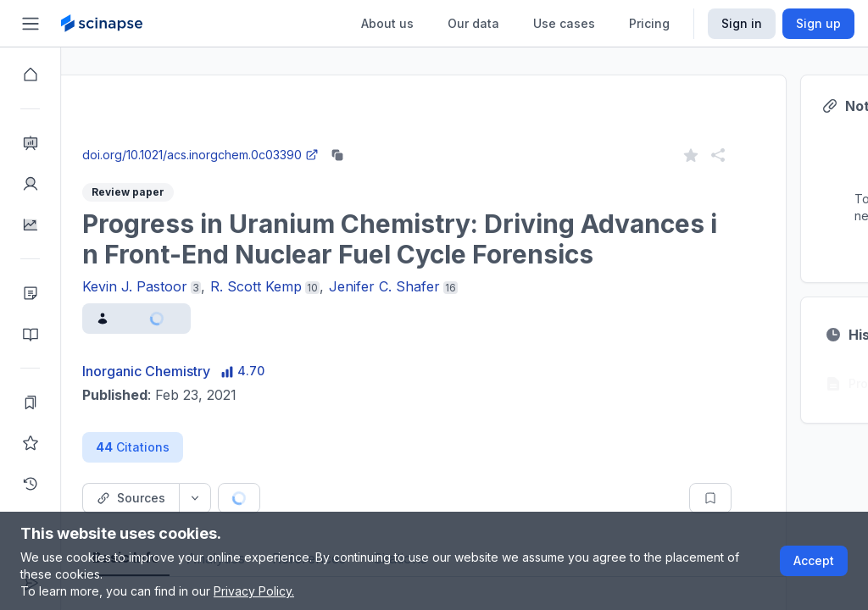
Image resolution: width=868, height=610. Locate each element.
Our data (473, 23)
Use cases (564, 23)
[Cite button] (364, 498)
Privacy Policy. (254, 591)
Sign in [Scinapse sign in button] (742, 23)
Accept (814, 560)
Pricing (649, 23)
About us (387, 23)
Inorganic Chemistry (207, 371)
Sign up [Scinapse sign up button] (818, 23)
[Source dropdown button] (256, 498)
